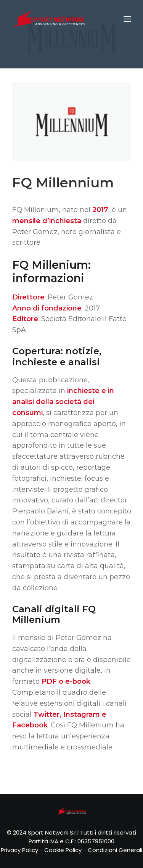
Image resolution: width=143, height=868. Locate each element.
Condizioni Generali (115, 850)
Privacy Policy (19, 850)
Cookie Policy (63, 850)
